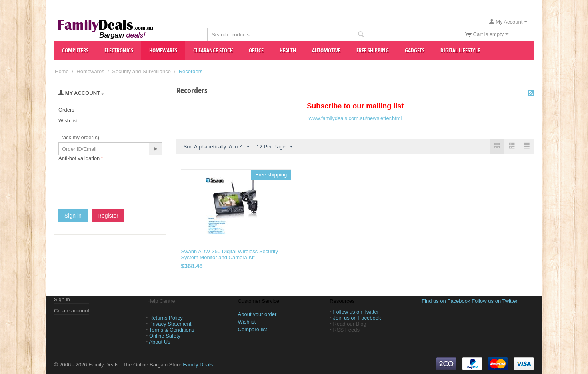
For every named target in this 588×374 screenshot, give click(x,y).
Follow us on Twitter (356, 312)
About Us (159, 342)
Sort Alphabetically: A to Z (216, 147)
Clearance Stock (213, 50)
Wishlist (247, 322)
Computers (75, 50)
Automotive (326, 50)
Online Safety (165, 336)
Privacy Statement (170, 324)
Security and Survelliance (141, 71)
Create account (72, 311)
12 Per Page (274, 147)
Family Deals (198, 365)
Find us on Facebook (446, 301)
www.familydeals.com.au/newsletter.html (355, 118)
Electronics (119, 50)
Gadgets (415, 50)
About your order (257, 314)
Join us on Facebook (357, 318)
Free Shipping (373, 50)
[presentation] (119, 179)
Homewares (163, 50)
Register (108, 216)
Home (62, 71)
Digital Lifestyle (460, 50)
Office (256, 50)
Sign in (73, 216)
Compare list (253, 329)
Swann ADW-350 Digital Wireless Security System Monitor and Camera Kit (229, 254)
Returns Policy (166, 318)
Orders (66, 110)
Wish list (68, 121)
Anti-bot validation (79, 158)
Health (288, 50)
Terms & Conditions (172, 330)
